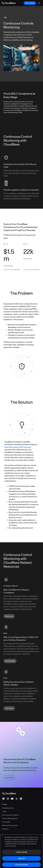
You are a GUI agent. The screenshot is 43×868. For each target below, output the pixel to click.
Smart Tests (6, 822)
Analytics (5, 829)
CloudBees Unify (8, 808)
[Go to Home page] (9, 3)
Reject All (21, 860)
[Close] (40, 839)
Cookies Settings (21, 854)
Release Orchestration (10, 825)
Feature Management (10, 818)
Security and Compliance (11, 815)
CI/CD (4, 811)
